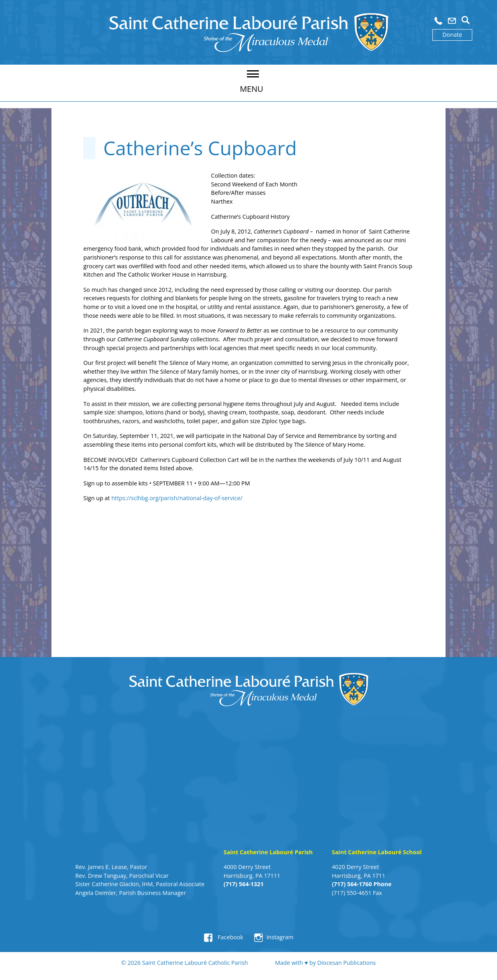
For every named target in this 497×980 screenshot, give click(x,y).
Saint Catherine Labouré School (377, 852)
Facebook (230, 937)
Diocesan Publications (346, 963)
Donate (452, 35)
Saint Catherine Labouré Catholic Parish (195, 963)
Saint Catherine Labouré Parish (268, 852)
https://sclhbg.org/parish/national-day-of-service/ (177, 498)
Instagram (280, 937)
